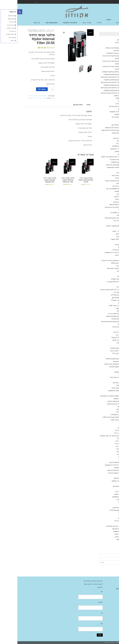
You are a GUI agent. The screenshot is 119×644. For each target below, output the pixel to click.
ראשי (36, 30)
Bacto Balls (102, 178)
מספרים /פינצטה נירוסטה (98, 401)
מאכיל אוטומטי (101, 399)
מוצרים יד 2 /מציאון (103, 151)
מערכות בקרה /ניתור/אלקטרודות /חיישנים (96, 157)
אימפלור (99, 468)
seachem (102, 173)
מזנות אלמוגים (105, 154)
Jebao (103, 330)
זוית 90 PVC (102, 441)
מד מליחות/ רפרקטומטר (98, 391)
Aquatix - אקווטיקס (103, 114)
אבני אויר (106, 422)
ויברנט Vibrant (101, 197)
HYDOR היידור (101, 521)
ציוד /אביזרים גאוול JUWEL (101, 420)
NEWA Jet (98, 340)
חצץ (104, 369)
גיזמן (107, 45)
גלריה (107, 586)
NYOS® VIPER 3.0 (103, 43)
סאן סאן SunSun (100, 250)
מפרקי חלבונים (104, 454)
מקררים (106, 345)
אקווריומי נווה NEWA (103, 96)
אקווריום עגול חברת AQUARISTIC (99, 53)
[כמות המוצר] (34, 89)
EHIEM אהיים (101, 537)
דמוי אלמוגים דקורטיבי (99, 367)
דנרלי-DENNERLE (100, 146)
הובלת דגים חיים (100, 383)
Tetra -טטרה (101, 245)
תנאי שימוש (90, 643)
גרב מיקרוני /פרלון (100, 388)
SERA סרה (102, 237)
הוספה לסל (24, 89)
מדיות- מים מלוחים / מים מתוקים (99, 167)
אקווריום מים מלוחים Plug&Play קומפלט (97, 72)
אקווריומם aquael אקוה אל (101, 160)
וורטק (103, 258)
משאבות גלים (105, 247)
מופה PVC (102, 449)
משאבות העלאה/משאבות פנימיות (99, 316)
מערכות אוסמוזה (104, 539)
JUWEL (103, 457)
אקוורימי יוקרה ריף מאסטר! (101, 149)
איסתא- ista (102, 492)
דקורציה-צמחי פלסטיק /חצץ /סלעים (98, 364)
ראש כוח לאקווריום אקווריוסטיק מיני (94, 322)
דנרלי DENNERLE (104, 98)
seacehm (102, 500)
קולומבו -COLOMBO (99, 213)
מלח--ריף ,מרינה (104, 271)
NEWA (103, 513)
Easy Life (102, 141)
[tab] (71, 105)
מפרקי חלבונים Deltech (98, 473)
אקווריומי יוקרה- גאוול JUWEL (100, 306)
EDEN (103, 516)
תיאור (71, 105)
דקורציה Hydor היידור (99, 377)
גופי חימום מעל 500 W (99, 510)
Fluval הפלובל (105, 101)
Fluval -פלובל (101, 534)
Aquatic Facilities (104, 589)
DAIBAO (103, 324)
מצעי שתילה (105, 476)
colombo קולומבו (100, 481)
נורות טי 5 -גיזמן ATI (99, 300)
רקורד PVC (102, 446)
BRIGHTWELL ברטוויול (98, 205)
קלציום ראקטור (104, 311)
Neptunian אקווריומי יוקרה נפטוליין (99, 48)
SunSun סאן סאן (100, 529)
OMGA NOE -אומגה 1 (99, 239)
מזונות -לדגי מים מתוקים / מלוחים (99, 226)
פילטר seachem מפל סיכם (97, 526)
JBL (104, 229)
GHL (104, 284)
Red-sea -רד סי (101, 221)
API (104, 223)
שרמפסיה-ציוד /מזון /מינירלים (100, 106)
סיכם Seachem (100, 138)
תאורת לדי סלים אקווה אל (97, 282)
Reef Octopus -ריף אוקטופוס (96, 465)
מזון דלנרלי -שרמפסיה (99, 112)
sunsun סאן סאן (100, 508)
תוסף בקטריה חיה (100, 117)
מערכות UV (105, 356)
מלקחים (103, 407)
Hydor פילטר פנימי (14, 30)
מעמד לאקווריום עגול (102, 51)
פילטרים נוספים (100, 531)
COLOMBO (102, 144)
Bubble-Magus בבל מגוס (98, 470)
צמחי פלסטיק (101, 372)
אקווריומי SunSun (104, 104)
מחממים (106, 505)
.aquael (103, 518)
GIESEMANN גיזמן (100, 298)
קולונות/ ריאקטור (104, 308)
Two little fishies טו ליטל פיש (96, 207)
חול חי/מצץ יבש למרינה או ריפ (100, 314)
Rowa (103, 170)
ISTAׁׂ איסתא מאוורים (99, 348)
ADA (104, 489)
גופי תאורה (106, 274)
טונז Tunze (102, 266)
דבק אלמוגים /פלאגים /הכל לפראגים (94, 396)
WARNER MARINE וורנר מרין (97, 189)
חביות (103, 393)
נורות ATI (102, 276)
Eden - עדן (102, 335)
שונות (107, 380)
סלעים (103, 375)
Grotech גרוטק (100, 202)
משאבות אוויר (105, 502)
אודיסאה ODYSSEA (99, 295)
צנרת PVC (102, 452)
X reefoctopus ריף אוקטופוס (96, 252)
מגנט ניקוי (102, 409)
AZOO (103, 136)
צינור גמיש (102, 385)
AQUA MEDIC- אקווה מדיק (97, 268)
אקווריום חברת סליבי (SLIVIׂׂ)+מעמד (98, 128)
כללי (107, 120)
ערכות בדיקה (105, 210)
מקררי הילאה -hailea (99, 351)
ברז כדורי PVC (101, 433)
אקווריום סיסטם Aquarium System (95, 260)
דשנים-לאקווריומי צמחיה (102, 133)
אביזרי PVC (106, 425)
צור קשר (106, 591)
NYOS (103, 460)
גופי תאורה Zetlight (99, 279)
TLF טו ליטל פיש (100, 186)
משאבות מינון (105, 303)
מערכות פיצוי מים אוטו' (102, 361)
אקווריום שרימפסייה (99, 162)
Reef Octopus (101, 332)
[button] (2, 12)
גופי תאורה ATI (101, 292)
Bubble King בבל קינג (99, 462)
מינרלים (103, 109)
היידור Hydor (101, 255)
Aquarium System (100, 337)
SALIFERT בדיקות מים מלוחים (96, 218)
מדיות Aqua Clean (100, 175)
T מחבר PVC (101, 444)
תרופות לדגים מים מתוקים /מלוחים (99, 359)
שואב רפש (102, 412)
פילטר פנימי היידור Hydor (20, 98)
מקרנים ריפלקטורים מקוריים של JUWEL (97, 417)
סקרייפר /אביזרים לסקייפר (97, 404)
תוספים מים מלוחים (103, 191)
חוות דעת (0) (60, 105)
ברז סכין (103, 428)
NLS (104, 242)
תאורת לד (102, 287)
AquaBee (102, 343)
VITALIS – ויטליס (100, 231)
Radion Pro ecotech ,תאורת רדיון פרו (94, 290)
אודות (107, 581)
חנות (31, 30)
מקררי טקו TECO (100, 353)
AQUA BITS (102, 234)
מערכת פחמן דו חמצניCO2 (101, 415)
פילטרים (106, 523)
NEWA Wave (98, 263)
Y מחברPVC (101, 431)
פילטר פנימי (24, 30)
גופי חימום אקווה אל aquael (97, 165)
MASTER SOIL (101, 478)
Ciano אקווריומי (104, 40)
